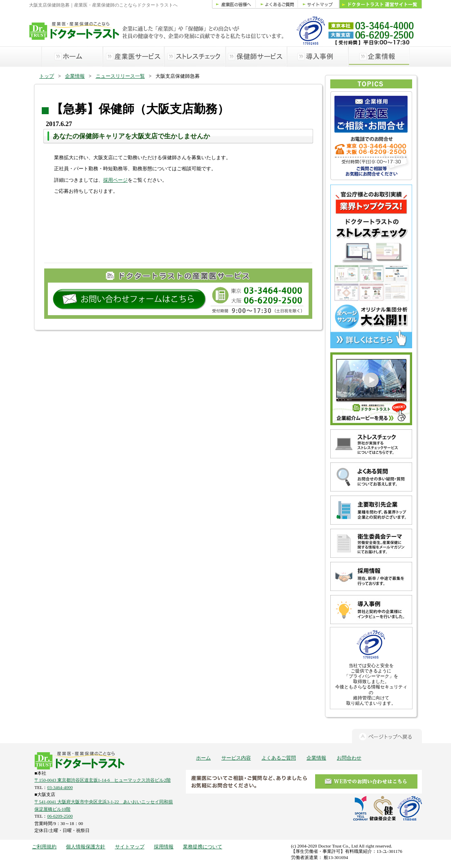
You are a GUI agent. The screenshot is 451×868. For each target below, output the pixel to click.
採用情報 (164, 847)
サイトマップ (130, 847)
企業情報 (75, 76)
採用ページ (115, 180)
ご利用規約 (44, 847)
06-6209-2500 (60, 816)
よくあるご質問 (279, 758)
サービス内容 (236, 758)
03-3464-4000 (60, 787)
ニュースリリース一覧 (120, 76)
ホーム (203, 758)
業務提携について (203, 847)
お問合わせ (349, 758)
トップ (47, 76)
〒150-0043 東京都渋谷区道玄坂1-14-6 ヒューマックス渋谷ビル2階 (103, 780)
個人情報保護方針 (86, 847)
